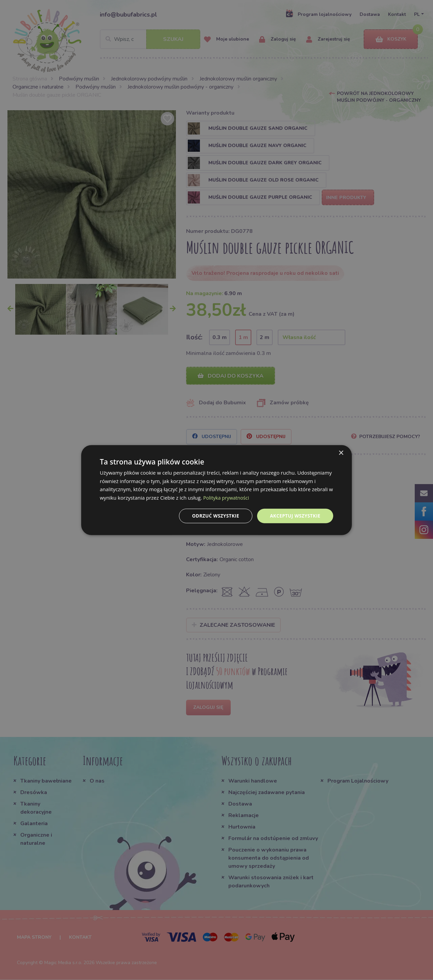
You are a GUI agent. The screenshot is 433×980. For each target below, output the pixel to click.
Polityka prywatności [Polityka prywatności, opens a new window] (227, 497)
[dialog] (216, 490)
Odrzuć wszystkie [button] (213, 516)
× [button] (341, 452)
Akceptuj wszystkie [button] (294, 516)
